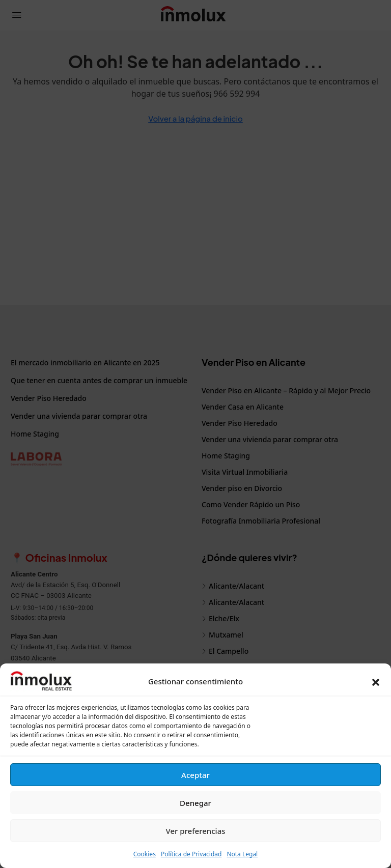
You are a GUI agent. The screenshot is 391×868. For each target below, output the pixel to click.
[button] (376, 681)
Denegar (195, 803)
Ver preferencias (195, 831)
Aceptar (195, 775)
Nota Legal (242, 854)
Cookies (145, 854)
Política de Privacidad (191, 854)
